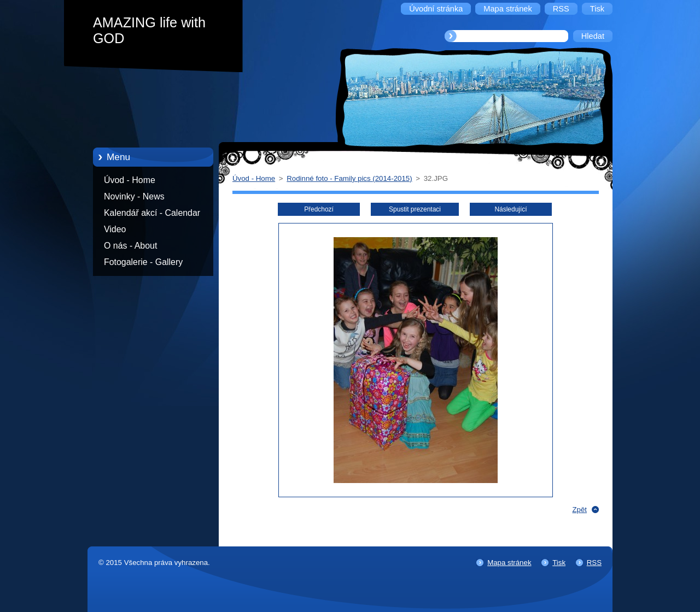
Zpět (579, 510)
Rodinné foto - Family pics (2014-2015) (349, 178)
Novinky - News (134, 196)
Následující (511, 209)
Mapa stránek (509, 563)
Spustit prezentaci (415, 209)
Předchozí (319, 209)
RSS (594, 563)
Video (115, 229)
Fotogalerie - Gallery (143, 262)
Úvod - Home (130, 180)
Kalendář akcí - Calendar (152, 213)
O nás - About (130, 246)
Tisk (559, 563)
